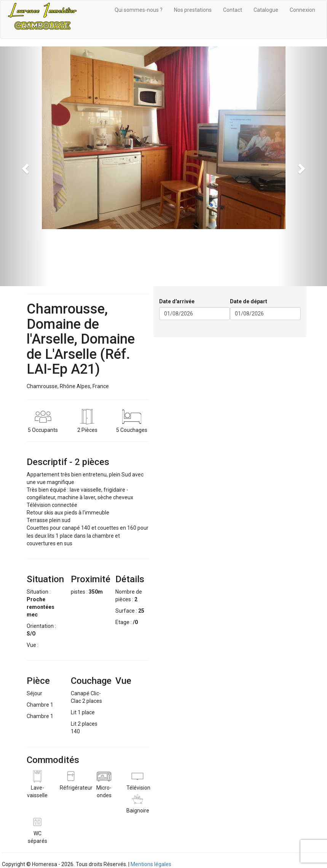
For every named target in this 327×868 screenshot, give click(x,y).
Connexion (302, 10)
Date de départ (249, 301)
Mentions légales (151, 864)
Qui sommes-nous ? (139, 10)
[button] (25, 166)
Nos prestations (193, 10)
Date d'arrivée (177, 301)
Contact (233, 10)
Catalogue (266, 10)
